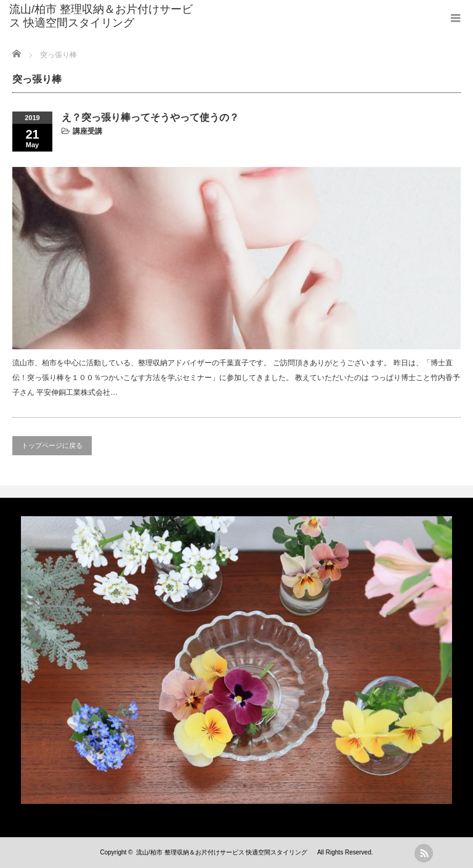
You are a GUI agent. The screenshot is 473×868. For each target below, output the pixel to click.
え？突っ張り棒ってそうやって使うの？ (150, 117)
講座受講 (87, 131)
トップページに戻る (52, 445)
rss (424, 853)
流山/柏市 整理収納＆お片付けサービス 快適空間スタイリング (101, 16)
